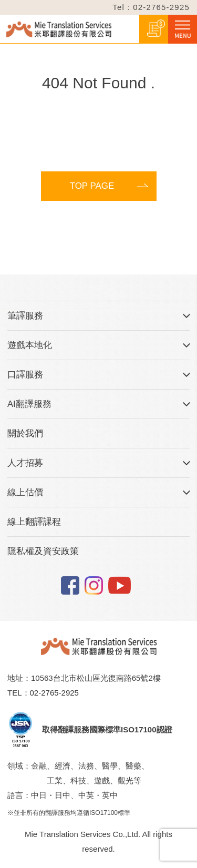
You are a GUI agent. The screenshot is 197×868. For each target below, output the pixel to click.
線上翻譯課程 (34, 522)
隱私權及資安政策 (43, 551)
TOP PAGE (92, 186)
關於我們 (25, 433)
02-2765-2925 (54, 693)
